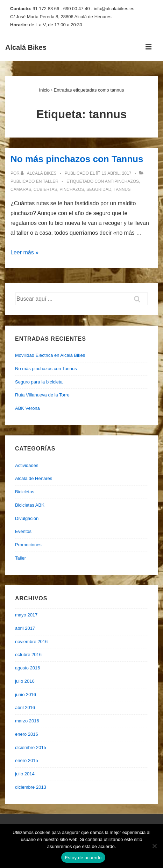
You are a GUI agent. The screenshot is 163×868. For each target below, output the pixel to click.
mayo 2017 (26, 615)
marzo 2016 (27, 721)
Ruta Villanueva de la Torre (42, 395)
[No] (154, 846)
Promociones (28, 545)
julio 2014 (25, 774)
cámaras (21, 189)
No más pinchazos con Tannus (77, 159)
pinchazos (72, 189)
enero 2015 (27, 760)
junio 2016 (26, 695)
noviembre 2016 (31, 642)
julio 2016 (25, 681)
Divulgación (27, 518)
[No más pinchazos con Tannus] (117, 173)
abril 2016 (25, 707)
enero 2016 (27, 734)
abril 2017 (25, 628)
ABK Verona (27, 408)
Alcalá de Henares (34, 478)
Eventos (23, 531)
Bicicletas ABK (30, 505)
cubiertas (45, 189)
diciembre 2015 (31, 747)
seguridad (99, 189)
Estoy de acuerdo (83, 858)
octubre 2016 (28, 655)
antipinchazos (122, 181)
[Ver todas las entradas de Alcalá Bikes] (39, 173)
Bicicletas (25, 492)
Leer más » (24, 252)
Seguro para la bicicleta (39, 382)
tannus (122, 189)
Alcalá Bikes (26, 47)
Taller (50, 181)
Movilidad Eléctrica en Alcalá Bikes (50, 355)
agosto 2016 (28, 668)
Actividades (27, 465)
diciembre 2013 (31, 787)
